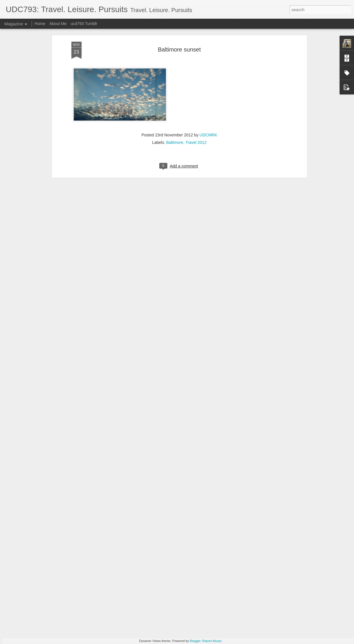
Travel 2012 (196, 94)
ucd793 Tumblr (84, 24)
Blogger (195, 641)
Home (40, 24)
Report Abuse (212, 641)
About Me (58, 24)
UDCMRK (208, 86)
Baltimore (175, 94)
